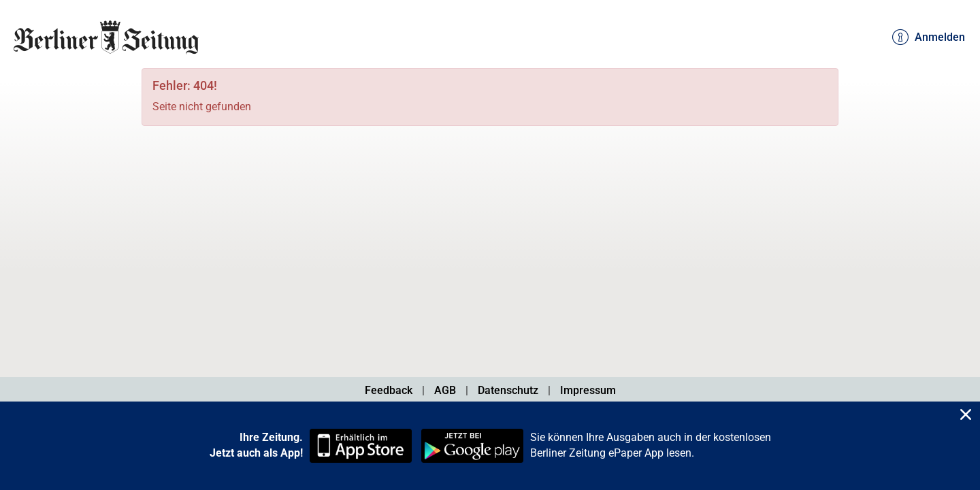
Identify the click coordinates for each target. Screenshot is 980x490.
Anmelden (929, 37)
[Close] (966, 416)
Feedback (389, 390)
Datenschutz (508, 390)
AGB (445, 390)
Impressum (588, 390)
